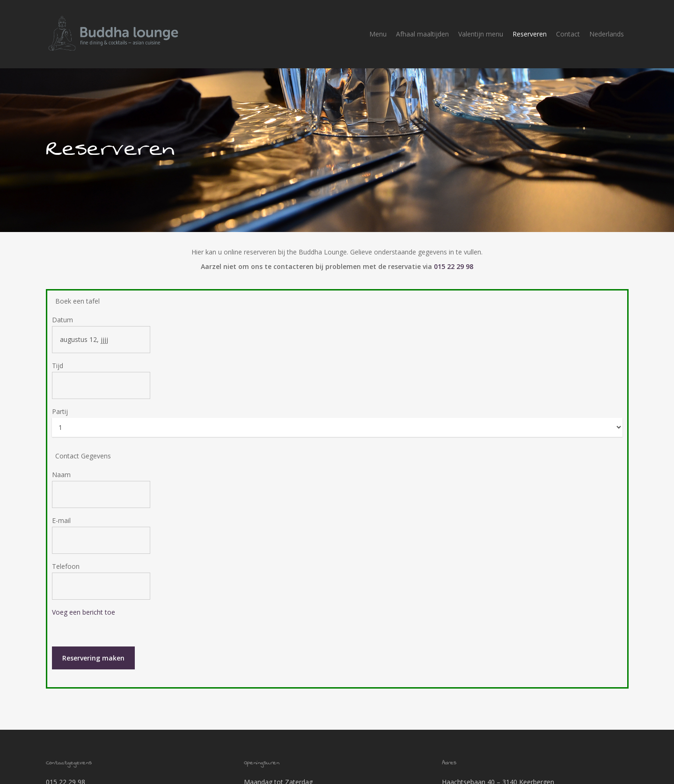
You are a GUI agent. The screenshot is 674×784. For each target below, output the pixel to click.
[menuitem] (607, 34)
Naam (61, 462)
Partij (60, 399)
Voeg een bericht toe (84, 600)
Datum (62, 308)
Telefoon (66, 554)
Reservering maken (93, 646)
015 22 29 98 (454, 254)
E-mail (61, 508)
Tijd (58, 353)
